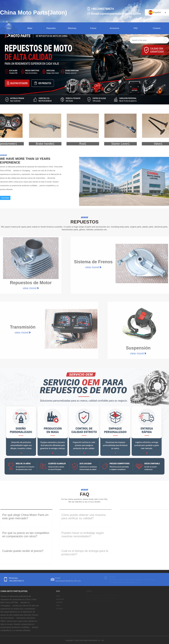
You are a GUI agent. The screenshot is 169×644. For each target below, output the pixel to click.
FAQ (135, 28)
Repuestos (51, 28)
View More (5, 199)
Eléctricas (72, 28)
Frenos (93, 28)
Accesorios (114, 28)
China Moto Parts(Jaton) (33, 13)
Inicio (9, 28)
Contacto (157, 28)
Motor (30, 28)
